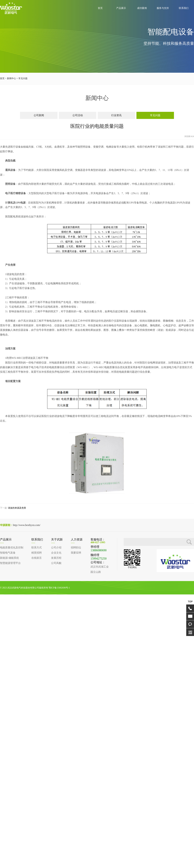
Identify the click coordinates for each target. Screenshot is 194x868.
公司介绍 (56, 548)
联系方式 (37, 548)
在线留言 (37, 558)
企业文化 (56, 553)
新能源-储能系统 (9, 558)
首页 (2, 79)
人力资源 (77, 540)
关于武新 (57, 540)
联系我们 (37, 540)
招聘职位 (76, 548)
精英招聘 (37, 553)
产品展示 (6, 540)
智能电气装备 (8, 553)
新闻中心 (11, 79)
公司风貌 (56, 563)
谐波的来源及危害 (17, 508)
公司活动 (78, 116)
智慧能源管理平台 (10, 563)
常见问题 (155, 116)
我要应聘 (76, 553)
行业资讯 (116, 116)
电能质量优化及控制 (12, 548)
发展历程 (56, 558)
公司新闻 (39, 116)
